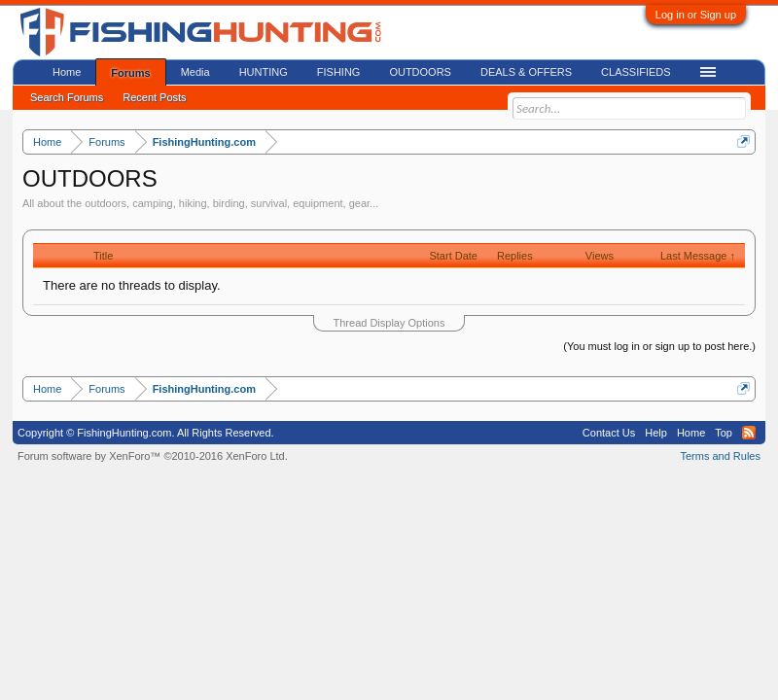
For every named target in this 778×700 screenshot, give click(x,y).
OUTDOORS (420, 72)
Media (195, 72)
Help (656, 433)
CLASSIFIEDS (636, 72)
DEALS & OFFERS (526, 72)
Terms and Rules (720, 456)
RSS (749, 433)
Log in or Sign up (696, 15)
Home (67, 72)
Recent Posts (154, 97)
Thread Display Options (389, 323)
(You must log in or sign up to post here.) (659, 346)
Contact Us (609, 433)
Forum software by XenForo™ (153, 456)
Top (724, 433)
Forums (130, 73)
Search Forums (67, 97)
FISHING (339, 72)
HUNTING (264, 72)
